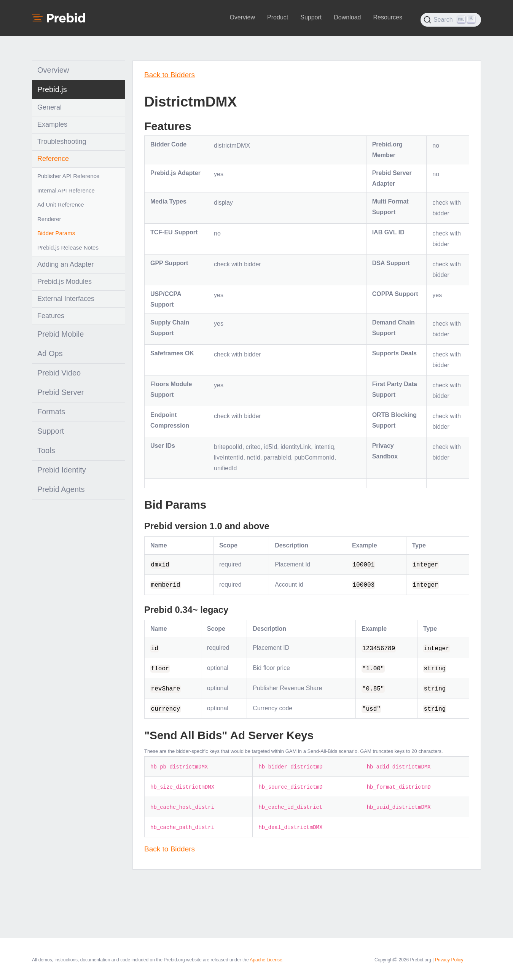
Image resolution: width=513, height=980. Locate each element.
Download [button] (347, 17)
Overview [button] (242, 17)
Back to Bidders (170, 75)
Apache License (266, 960)
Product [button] (278, 17)
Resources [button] (387, 17)
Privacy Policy (449, 960)
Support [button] (311, 17)
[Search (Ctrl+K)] (451, 20)
